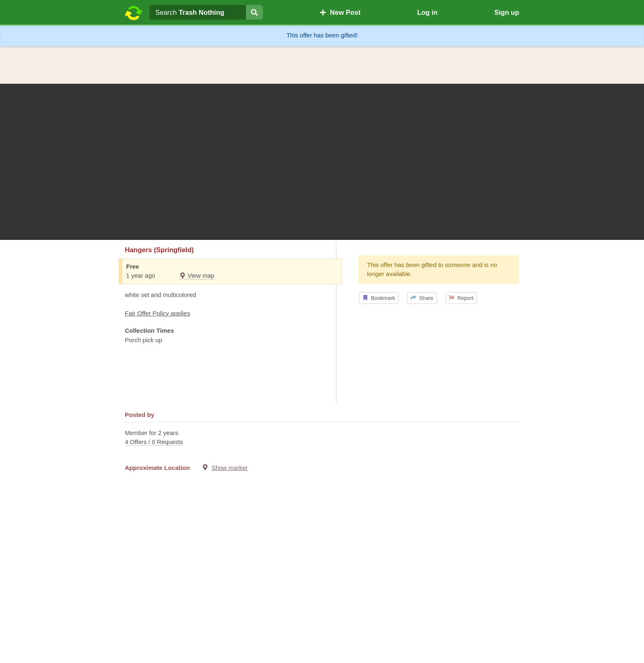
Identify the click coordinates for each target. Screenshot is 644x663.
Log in (427, 12)
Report (461, 298)
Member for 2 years (322, 438)
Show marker (230, 468)
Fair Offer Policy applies (158, 313)
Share (422, 298)
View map (197, 275)
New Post (340, 12)
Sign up (507, 12)
